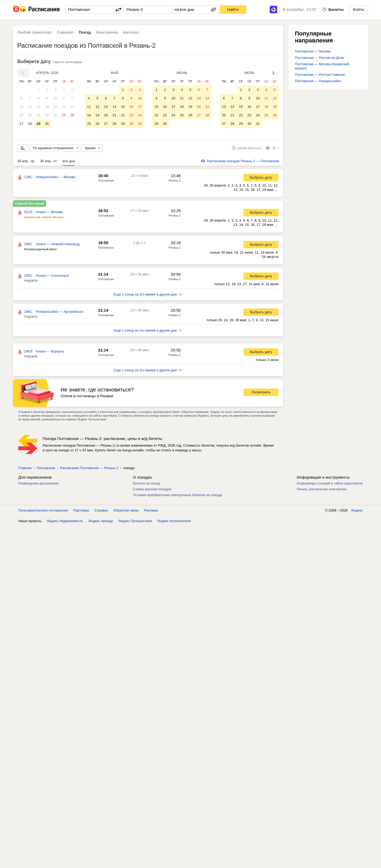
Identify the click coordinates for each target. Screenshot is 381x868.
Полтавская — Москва (313, 51)
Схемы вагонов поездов (152, 489)
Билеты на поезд (147, 484)
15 (38, 107)
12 (72, 98)
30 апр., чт (48, 161)
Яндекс (357, 511)
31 (140, 124)
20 (21, 115)
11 (64, 98)
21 (30, 115)
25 (64, 115)
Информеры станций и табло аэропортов (330, 484)
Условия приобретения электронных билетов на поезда (178, 495)
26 (72, 115)
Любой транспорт (35, 32)
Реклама (151, 511)
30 (47, 124)
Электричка (107, 32)
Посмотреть (261, 393)
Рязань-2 (175, 181)
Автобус (131, 32)
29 (38, 124)
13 (21, 107)
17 (55, 107)
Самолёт (65, 32)
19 (72, 107)
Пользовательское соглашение (43, 511)
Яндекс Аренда (101, 521)
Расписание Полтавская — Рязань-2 (89, 468)
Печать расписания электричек (322, 489)
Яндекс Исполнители (174, 521)
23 (47, 115)
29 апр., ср (26, 161)
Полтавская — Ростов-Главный (320, 75)
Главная (25, 468)
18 (64, 107)
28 (30, 124)
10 (55, 98)
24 (55, 115)
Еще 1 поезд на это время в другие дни (148, 295)
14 (30, 107)
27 (21, 124)
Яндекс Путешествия (135, 521)
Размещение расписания (38, 484)
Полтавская (106, 181)
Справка (101, 511)
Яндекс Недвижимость (65, 521)
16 (47, 107)
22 (38, 115)
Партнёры (81, 511)
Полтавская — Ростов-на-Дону (319, 58)
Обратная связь (126, 511)
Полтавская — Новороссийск (318, 81)
